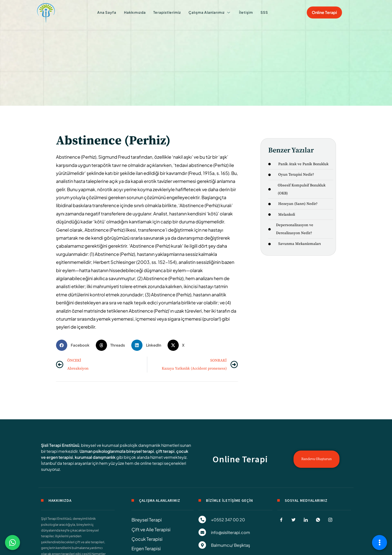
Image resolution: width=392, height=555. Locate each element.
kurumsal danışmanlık (95, 457)
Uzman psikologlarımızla (102, 451)
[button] (75, 345)
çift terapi (165, 451)
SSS (257, 12)
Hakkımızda (138, 12)
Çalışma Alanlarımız (208, 12)
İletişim (241, 12)
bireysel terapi (140, 451)
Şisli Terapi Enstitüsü (60, 445)
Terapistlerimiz (168, 12)
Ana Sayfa (112, 12)
